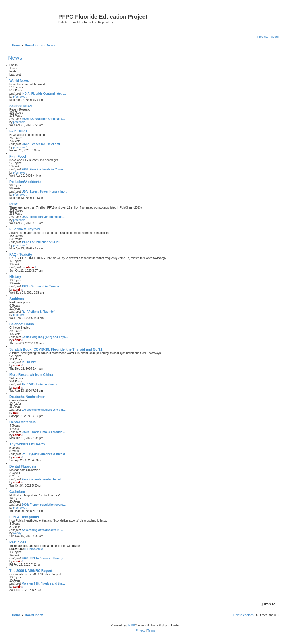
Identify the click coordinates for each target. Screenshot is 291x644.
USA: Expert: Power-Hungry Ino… (44, 192)
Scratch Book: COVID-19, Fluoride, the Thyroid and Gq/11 (56, 349)
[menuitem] (276, 37)
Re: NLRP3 (29, 362)
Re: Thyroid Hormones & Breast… (45, 454)
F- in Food (18, 157)
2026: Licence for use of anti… (42, 144)
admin (30, 267)
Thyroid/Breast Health (27, 444)
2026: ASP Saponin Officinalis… (43, 119)
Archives (17, 299)
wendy (17, 533)
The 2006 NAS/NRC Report (31, 571)
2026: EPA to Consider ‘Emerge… (44, 558)
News (15, 58)
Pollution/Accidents (25, 182)
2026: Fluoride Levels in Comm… (44, 169)
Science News (21, 106)
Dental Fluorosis (23, 466)
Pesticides (18, 542)
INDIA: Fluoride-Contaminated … (44, 94)
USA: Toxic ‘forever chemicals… (43, 217)
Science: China (22, 324)
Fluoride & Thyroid (25, 229)
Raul (16, 413)
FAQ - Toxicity (21, 255)
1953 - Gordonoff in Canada (40, 286)
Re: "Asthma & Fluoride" (38, 312)
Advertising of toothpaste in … (42, 530)
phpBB (131, 625)
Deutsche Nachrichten (27, 397)
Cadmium (17, 492)
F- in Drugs (18, 131)
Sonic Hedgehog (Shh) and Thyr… (45, 337)
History (15, 277)
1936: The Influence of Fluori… (42, 242)
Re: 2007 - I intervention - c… (41, 384)
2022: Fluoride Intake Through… (43, 432)
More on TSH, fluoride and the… (43, 584)
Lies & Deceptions (24, 517)
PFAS (14, 204)
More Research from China (31, 375)
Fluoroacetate (34, 549)
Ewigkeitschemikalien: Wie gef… (44, 410)
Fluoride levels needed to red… (43, 479)
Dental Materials (22, 422)
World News (19, 81)
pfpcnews (19, 97)
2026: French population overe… (44, 505)
